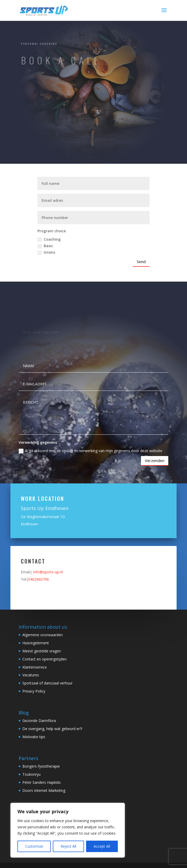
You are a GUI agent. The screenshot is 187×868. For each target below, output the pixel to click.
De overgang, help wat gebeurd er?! (52, 729)
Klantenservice (35, 667)
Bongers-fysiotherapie (41, 766)
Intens (46, 252)
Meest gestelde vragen (42, 651)
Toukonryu (31, 774)
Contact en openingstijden (44, 659)
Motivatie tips (34, 737)
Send (141, 262)
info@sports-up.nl (48, 572)
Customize (34, 846)
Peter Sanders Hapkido (42, 782)
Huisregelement (36, 643)
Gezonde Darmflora (39, 721)
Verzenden (155, 460)
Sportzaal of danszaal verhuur (47, 683)
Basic (45, 246)
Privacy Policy (34, 691)
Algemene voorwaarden (43, 635)
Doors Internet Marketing (44, 790)
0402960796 (38, 579)
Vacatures (31, 675)
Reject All (68, 846)
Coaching (49, 239)
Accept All (102, 846)
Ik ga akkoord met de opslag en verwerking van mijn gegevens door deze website (91, 451)
